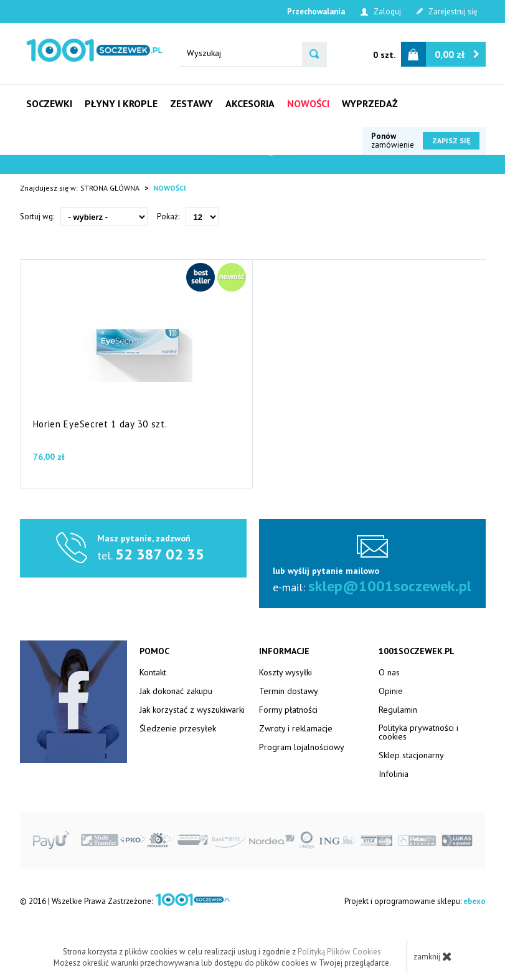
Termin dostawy (289, 691)
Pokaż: (168, 216)
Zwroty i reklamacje (296, 728)
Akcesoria (250, 103)
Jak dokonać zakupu (176, 691)
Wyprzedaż (370, 103)
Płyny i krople (121, 103)
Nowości (308, 103)
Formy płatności (288, 710)
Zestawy (191, 103)
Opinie (391, 691)
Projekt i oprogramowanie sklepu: (415, 901)
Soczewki (49, 103)
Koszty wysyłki (286, 672)
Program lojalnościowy (302, 747)
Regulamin (398, 710)
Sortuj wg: (37, 216)
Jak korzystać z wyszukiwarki (192, 710)
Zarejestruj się (447, 12)
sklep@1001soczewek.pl (390, 586)
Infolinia (394, 774)
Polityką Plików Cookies (339, 952)
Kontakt (153, 672)
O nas (389, 672)
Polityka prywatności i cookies (418, 732)
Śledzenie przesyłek (178, 728)
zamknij (433, 956)
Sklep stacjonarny (411, 755)
